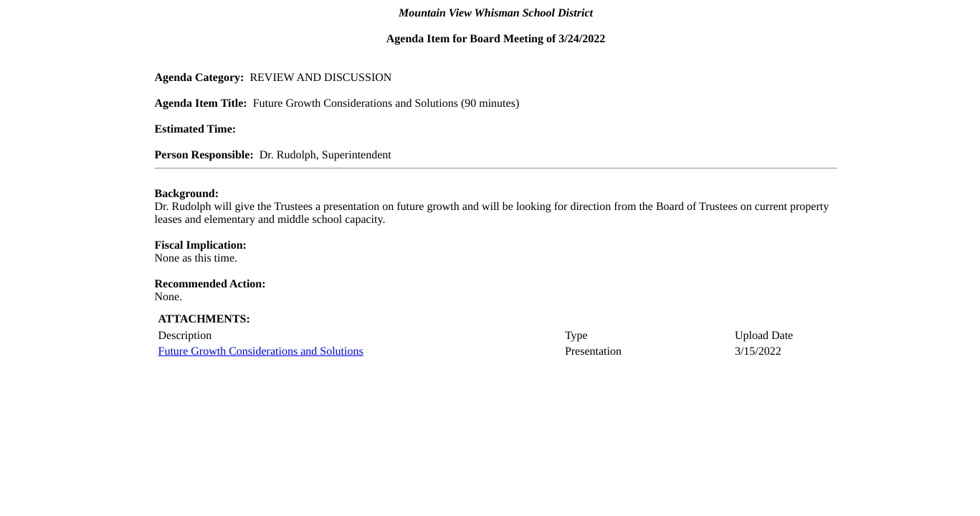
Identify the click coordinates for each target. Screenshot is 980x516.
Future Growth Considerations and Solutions (261, 352)
